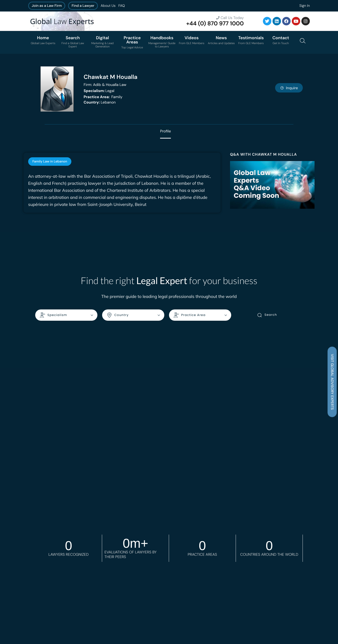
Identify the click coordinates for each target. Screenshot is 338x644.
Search (267, 315)
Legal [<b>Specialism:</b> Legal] (99, 91)
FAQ (122, 6)
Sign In (305, 6)
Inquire (289, 88)
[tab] (50, 162)
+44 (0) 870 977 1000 (215, 24)
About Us (108, 6)
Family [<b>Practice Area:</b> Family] (103, 97)
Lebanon (100, 102)
